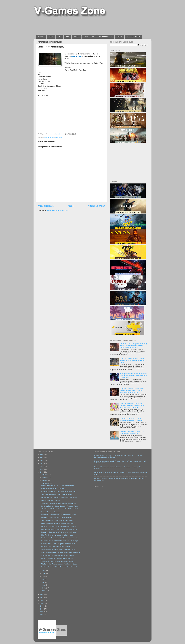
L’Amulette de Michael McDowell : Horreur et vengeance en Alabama (131, 419)
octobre (44, 480)
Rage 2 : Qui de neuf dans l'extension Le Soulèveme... (59, 532)
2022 (42, 463)
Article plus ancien (96, 206)
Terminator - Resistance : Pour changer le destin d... (58, 503)
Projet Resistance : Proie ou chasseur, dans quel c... (59, 523)
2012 (42, 612)
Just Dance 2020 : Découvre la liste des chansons (58, 555)
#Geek (119, 37)
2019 (42, 472)
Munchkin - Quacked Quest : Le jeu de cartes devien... (59, 515)
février (44, 588)
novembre (45, 477)
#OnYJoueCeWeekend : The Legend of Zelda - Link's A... (60, 509)
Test (60, 37)
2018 (42, 594)
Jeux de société (133, 37)
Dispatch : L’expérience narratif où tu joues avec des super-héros (132, 433)
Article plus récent (46, 206)
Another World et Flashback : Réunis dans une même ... (60, 497)
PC (93, 37)
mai (43, 579)
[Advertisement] (79, 25)
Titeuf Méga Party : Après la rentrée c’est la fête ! (57, 561)
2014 (42, 606)
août (43, 571)
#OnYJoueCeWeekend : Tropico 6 (53, 489)
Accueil (41, 37)
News (51, 37)
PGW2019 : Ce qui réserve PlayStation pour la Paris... (59, 526)
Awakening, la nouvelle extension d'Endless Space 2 (59, 550)
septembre (45, 483)
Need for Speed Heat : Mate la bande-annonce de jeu (59, 529)
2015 (42, 603)
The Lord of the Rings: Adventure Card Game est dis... (59, 564)
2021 (42, 466)
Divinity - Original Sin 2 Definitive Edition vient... (57, 558)
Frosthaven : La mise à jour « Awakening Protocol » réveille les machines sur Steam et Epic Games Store (133, 345)
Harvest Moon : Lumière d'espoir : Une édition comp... (59, 544)
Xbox (86, 37)
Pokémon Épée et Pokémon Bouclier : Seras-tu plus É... (60, 567)
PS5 (67, 37)
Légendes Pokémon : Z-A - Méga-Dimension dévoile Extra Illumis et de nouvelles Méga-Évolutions (132, 405)
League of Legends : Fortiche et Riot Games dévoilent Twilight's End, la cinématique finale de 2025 (132, 390)
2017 (42, 597)
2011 (42, 615)
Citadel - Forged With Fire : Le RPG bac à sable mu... (59, 486)
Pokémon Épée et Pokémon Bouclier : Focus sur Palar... (60, 506)
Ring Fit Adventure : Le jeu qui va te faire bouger (57, 535)
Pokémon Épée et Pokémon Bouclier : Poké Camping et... (60, 541)
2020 (42, 469)
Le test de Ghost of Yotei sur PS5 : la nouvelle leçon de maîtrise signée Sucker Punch (133, 360)
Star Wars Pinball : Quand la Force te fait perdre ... (58, 521)
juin (43, 576)
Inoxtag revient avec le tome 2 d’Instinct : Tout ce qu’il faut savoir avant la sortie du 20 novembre (133, 375)
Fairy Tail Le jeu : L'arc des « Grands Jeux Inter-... (58, 518)
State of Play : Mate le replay (51, 500)
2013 (42, 609)
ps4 (53, 137)
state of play (59, 137)
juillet (44, 573)
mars (44, 585)
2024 (42, 458)
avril (43, 582)
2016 (42, 600)
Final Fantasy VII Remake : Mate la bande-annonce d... (60, 538)
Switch (76, 37)
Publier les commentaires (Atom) (58, 210)
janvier (44, 591)
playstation (48, 137)
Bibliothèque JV (106, 37)
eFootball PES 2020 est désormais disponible (56, 547)
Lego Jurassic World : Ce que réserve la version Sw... (59, 492)
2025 (42, 455)
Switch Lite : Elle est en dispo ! (51, 512)
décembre (45, 475)
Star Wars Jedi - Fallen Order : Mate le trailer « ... (58, 494)
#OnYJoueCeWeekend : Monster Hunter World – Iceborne (60, 552)
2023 (42, 460)
